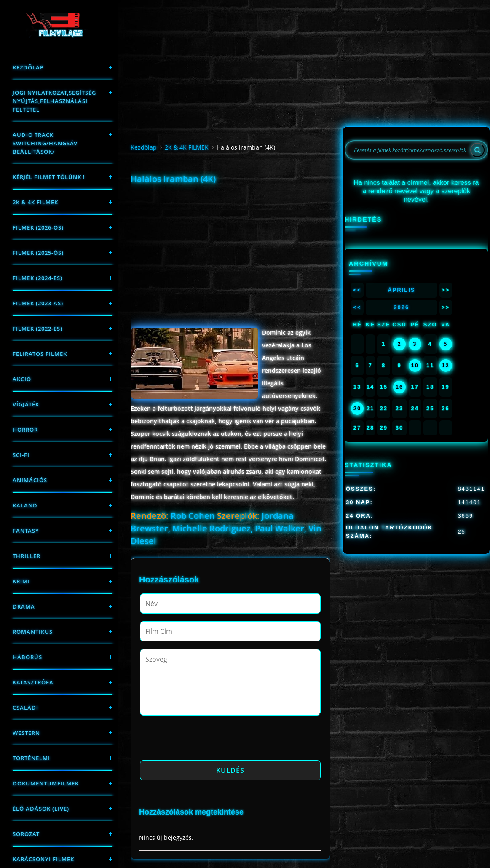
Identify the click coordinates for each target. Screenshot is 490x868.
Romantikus (33, 632)
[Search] (477, 150)
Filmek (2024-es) (37, 278)
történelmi (31, 758)
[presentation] (204, 740)
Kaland (25, 505)
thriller (27, 556)
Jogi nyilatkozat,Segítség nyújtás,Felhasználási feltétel (54, 101)
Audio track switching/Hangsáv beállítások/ (45, 143)
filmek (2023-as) (38, 303)
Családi (25, 708)
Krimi (21, 581)
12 (445, 365)
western (26, 733)
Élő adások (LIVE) (41, 809)
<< (357, 290)
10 (415, 365)
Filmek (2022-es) (37, 329)
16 (399, 387)
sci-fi (21, 455)
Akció (22, 379)
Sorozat (26, 834)
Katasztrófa (33, 682)
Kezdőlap (28, 67)
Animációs (30, 480)
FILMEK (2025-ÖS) (38, 253)
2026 (401, 307)
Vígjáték (26, 404)
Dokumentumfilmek (46, 783)
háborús (27, 657)
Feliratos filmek (40, 354)
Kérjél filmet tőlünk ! (49, 177)
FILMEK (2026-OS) (38, 227)
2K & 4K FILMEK (35, 202)
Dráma (24, 606)
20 (357, 408)
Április (401, 290)
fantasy (26, 531)
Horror (25, 430)
